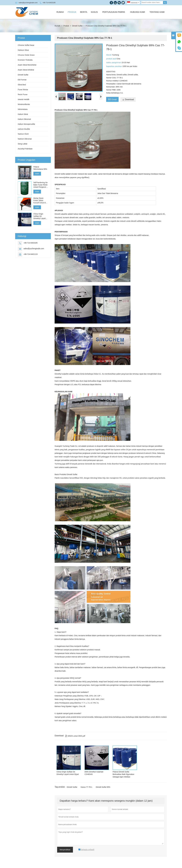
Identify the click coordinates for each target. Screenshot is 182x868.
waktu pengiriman (114, 62)
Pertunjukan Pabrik (114, 12)
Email (112, 99)
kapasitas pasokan (114, 66)
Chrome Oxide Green (26, 55)
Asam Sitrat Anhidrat (26, 70)
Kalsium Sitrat (23, 50)
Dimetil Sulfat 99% (103, 787)
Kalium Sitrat (23, 114)
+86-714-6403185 (49, 3)
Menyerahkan (65, 850)
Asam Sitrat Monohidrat (27, 65)
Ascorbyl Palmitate (25, 149)
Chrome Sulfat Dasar (26, 45)
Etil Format (22, 80)
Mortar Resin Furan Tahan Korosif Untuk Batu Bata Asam (41, 201)
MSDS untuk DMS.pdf (75, 736)
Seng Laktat (23, 144)
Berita (84, 12)
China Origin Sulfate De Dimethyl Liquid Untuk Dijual (39, 216)
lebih (37, 174)
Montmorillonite (24, 104)
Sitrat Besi (22, 85)
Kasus (94, 12)
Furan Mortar (23, 90)
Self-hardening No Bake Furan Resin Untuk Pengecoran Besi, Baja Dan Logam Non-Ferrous (41, 185)
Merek (109, 55)
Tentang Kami (157, 12)
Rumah (60, 12)
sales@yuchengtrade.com (28, 3)
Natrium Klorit (23, 134)
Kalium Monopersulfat (26, 124)
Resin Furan (23, 94)
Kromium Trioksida (25, 60)
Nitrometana (23, 109)
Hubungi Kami (137, 12)
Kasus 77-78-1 (87, 787)
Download (128, 99)
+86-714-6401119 (31, 254)
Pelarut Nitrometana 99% (40, 168)
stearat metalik (24, 99)
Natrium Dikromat (25, 139)
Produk (72, 12)
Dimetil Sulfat (77, 26)
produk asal (111, 59)
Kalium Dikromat (24, 119)
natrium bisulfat (24, 129)
